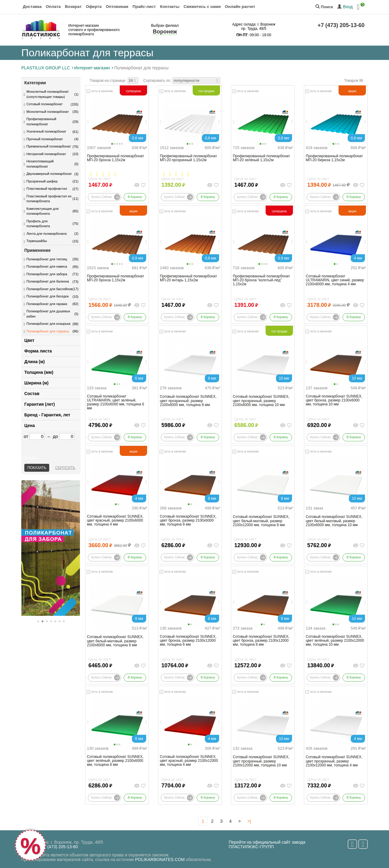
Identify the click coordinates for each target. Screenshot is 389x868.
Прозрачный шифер (42, 181)
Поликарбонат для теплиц (47, 259)
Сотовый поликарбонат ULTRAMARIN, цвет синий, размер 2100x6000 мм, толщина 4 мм (335, 280)
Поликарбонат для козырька (48, 324)
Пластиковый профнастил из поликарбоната (49, 199)
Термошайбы (37, 241)
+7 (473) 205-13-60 (341, 25)
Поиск (324, 7)
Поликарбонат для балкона (48, 281)
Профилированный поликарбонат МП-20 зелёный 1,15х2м (261, 158)
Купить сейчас (106, 197)
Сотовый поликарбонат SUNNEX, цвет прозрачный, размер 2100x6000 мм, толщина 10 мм (261, 401)
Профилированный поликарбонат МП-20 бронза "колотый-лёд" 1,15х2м (261, 280)
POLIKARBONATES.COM (160, 859)
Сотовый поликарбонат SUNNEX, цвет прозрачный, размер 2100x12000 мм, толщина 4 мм (334, 761)
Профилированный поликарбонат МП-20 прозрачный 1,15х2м (188, 158)
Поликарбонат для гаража (47, 304)
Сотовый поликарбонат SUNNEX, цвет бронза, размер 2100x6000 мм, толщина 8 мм (188, 521)
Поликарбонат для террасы (48, 331)
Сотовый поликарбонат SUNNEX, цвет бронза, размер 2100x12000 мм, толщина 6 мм (188, 641)
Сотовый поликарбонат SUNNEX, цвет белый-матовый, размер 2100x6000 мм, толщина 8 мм (115, 641)
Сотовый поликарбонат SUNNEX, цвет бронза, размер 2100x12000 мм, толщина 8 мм (261, 641)
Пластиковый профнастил (47, 189)
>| (249, 821)
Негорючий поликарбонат (46, 154)
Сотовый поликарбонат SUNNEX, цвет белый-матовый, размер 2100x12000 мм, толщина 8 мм (261, 521)
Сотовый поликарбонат (45, 104)
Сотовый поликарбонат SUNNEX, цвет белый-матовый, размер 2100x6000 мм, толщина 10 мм (334, 521)
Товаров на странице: (108, 81)
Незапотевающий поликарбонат (40, 164)
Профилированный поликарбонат (41, 122)
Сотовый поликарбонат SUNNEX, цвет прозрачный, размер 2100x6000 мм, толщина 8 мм (188, 401)
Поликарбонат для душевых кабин (48, 314)
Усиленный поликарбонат (46, 131)
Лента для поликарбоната (46, 234)
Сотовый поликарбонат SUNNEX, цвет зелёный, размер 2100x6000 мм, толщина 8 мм (115, 761)
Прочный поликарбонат (45, 139)
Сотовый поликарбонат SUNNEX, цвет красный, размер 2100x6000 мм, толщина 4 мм (115, 521)
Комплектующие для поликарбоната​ (43, 211)
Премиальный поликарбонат (49, 146)
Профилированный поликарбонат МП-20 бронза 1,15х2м (115, 158)
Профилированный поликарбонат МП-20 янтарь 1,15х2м (188, 278)
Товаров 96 (354, 81)
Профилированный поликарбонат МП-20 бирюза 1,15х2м (334, 158)
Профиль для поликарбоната (38, 224)
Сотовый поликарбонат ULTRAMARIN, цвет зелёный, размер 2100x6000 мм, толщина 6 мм (115, 403)
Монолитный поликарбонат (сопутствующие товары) (48, 94)
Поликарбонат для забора (47, 274)
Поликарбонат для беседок (48, 296)
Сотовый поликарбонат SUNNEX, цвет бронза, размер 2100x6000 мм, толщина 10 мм (334, 400)
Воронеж (165, 32)
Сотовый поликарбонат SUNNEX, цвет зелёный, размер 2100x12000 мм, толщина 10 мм (335, 641)
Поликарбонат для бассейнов (49, 289)
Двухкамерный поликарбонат (49, 174)
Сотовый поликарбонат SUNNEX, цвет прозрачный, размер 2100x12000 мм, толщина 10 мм (261, 761)
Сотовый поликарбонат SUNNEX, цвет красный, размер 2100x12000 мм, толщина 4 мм (189, 761)
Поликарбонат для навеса (47, 266)
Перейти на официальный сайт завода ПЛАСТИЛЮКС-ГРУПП (267, 844)
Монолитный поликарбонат (48, 112)
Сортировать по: (157, 81)
